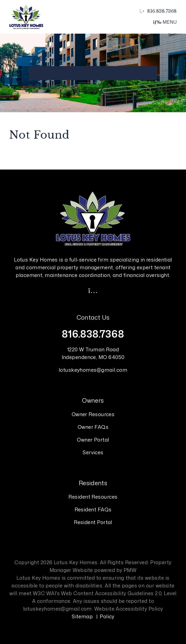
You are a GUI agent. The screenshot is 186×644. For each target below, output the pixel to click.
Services (93, 452)
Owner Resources (93, 414)
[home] (26, 16)
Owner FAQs (93, 427)
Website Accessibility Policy (129, 609)
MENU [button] (165, 22)
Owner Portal (93, 440)
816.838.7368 (162, 11)
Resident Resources (93, 497)
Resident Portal (93, 522)
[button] (93, 290)
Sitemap (82, 616)
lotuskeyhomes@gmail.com (93, 370)
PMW (130, 570)
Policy (107, 616)
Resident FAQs (93, 509)
